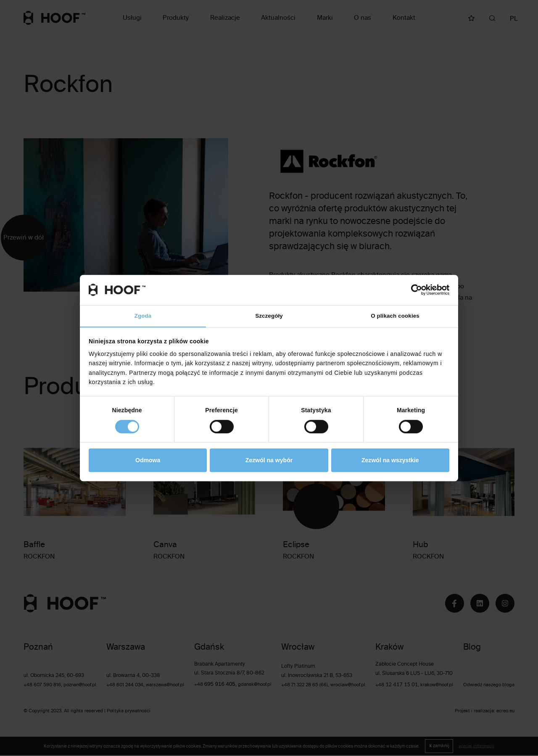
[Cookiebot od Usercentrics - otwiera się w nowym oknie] (413, 290)
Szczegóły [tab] (269, 316)
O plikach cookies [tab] (395, 316)
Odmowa (148, 461)
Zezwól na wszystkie (390, 461)
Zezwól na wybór (269, 461)
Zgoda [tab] (143, 316)
